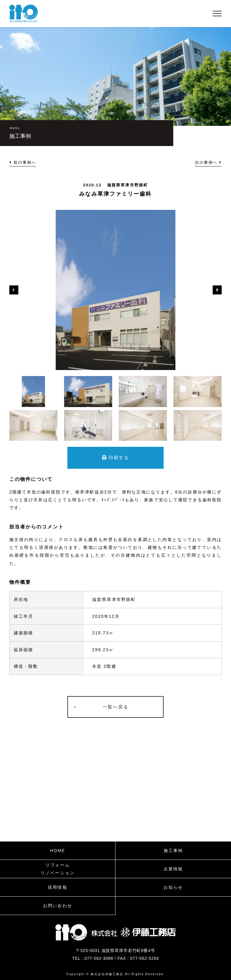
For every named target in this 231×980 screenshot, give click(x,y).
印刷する (116, 457)
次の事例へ (208, 162)
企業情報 (173, 869)
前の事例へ (23, 162)
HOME (57, 851)
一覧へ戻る (115, 707)
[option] (116, 290)
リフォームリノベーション (58, 869)
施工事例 (173, 851)
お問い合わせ (58, 906)
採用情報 (57, 887)
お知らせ (173, 887)
